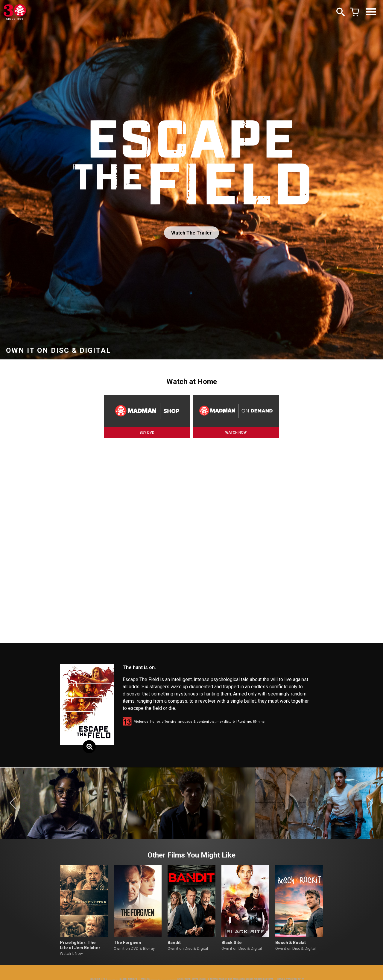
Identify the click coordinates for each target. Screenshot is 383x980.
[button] (13, 803)
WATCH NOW (236, 432)
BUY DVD (147, 432)
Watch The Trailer (191, 233)
